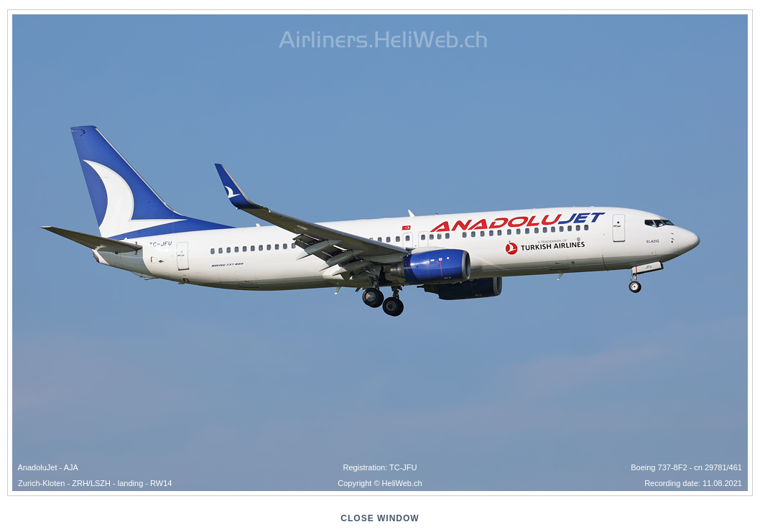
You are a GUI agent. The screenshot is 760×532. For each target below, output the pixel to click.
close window (380, 518)
